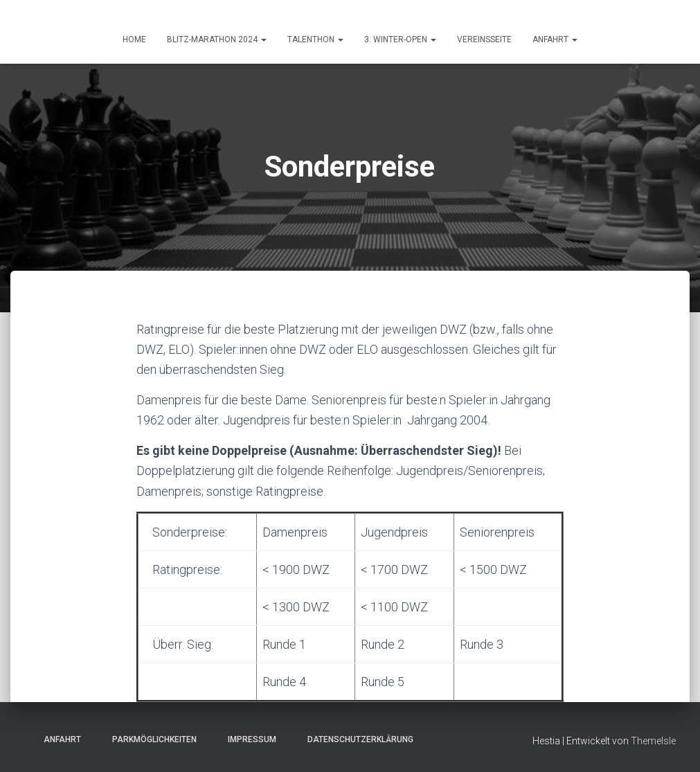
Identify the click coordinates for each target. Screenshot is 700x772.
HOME (134, 39)
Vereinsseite (484, 39)
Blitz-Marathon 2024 (217, 39)
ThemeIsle (653, 741)
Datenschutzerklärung (356, 739)
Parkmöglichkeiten (150, 739)
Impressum (248, 739)
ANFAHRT (555, 39)
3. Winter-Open (400, 39)
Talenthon (315, 39)
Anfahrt (58, 739)
